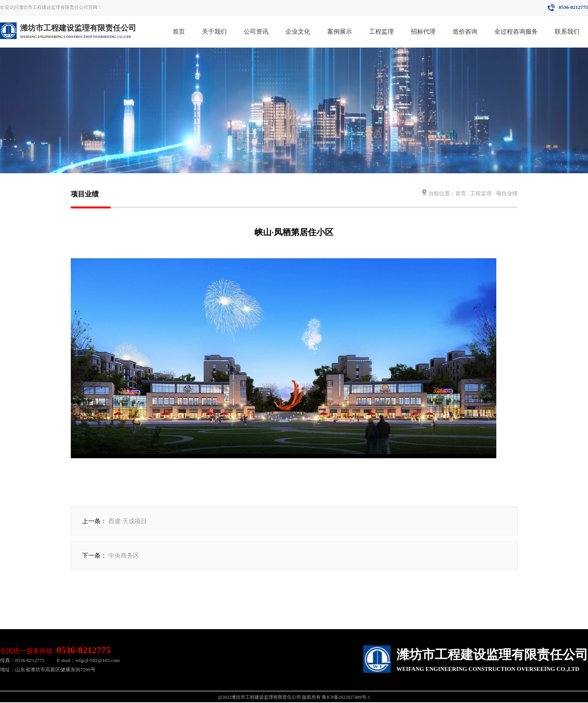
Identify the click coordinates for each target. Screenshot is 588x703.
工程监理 (381, 32)
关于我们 (214, 32)
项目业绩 (507, 194)
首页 (179, 32)
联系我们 (567, 32)
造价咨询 (465, 32)
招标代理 (423, 32)
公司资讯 (256, 32)
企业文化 (298, 32)
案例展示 (340, 32)
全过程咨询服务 (516, 32)
